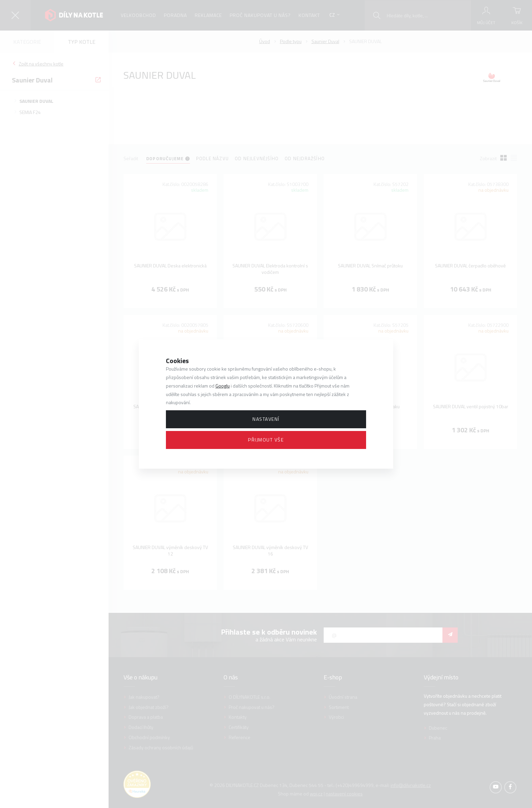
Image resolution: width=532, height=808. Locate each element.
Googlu (223, 386)
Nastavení (266, 419)
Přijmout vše (266, 440)
